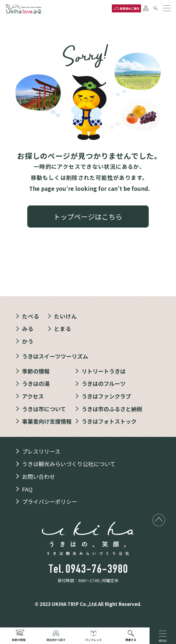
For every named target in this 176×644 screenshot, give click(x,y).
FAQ (27, 489)
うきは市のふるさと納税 (112, 409)
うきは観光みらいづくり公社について (69, 464)
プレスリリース (41, 451)
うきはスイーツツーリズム (55, 356)
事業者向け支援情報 (47, 421)
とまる (63, 329)
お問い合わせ (39, 476)
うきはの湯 (36, 384)
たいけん (66, 316)
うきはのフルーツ (104, 384)
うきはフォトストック (109, 421)
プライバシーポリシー (50, 502)
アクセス (33, 396)
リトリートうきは (104, 371)
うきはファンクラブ (106, 396)
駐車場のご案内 (129, 8)
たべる (31, 316)
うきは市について (44, 409)
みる (28, 329)
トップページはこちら (88, 217)
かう (28, 341)
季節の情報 (36, 371)
